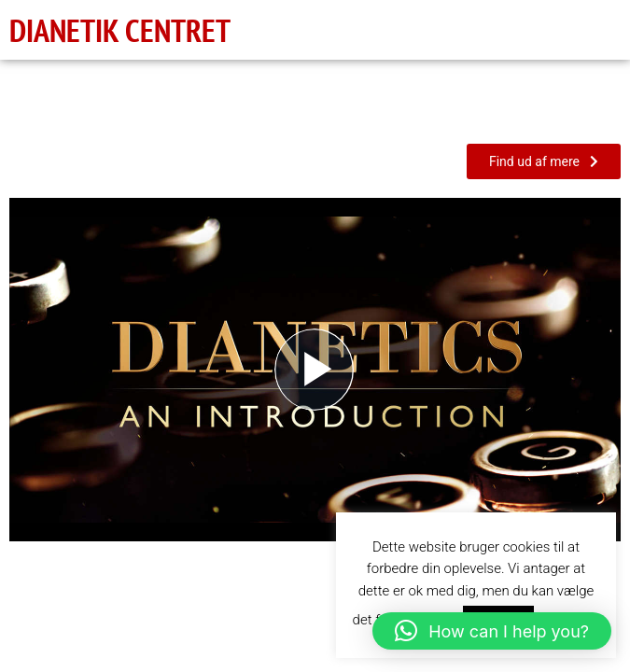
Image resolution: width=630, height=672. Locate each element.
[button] (492, 631)
